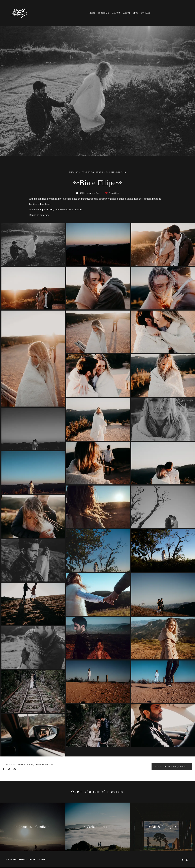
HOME (92, 13)
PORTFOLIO (104, 13)
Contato (39, 860)
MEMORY (116, 13)
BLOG (136, 13)
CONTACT (146, 13)
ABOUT (127, 13)
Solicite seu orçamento (172, 767)
